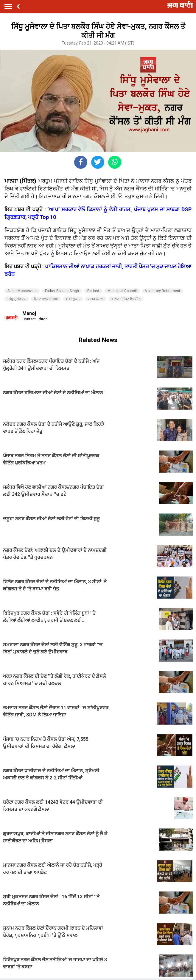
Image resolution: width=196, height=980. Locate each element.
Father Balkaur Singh (62, 291)
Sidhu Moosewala (22, 291)
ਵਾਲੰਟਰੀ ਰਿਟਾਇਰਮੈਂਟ (126, 299)
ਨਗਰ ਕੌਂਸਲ (96, 299)
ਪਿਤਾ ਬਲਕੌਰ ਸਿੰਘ (46, 299)
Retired (93, 291)
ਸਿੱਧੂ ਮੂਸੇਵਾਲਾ (17, 299)
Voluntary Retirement (163, 291)
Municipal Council (122, 291)
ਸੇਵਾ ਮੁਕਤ (73, 299)
